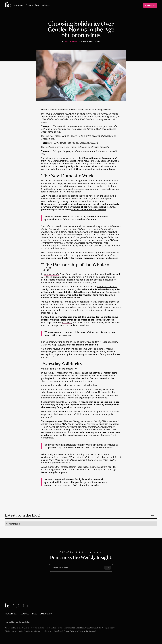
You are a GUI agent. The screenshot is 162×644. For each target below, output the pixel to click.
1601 (67, 323)
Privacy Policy (69, 631)
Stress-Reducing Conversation (100, 158)
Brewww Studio (17, 631)
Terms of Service (85, 631)
